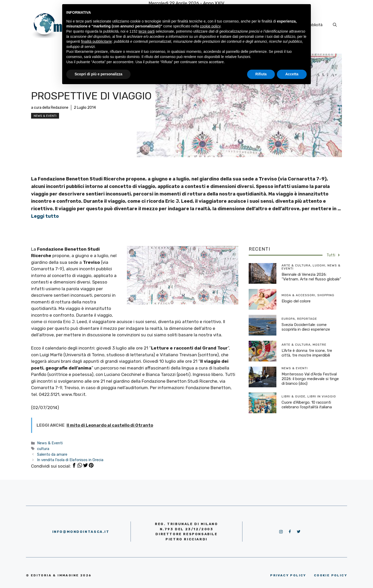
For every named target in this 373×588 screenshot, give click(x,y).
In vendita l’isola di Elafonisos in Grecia (70, 460)
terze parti (147, 31)
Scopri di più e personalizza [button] (98, 74)
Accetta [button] (292, 74)
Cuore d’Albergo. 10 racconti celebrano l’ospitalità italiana (307, 405)
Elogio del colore (296, 301)
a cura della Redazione (50, 108)
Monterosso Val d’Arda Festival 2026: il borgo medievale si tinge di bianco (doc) (310, 379)
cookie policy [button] (210, 26)
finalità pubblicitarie (96, 41)
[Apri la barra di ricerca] (335, 25)
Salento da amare (52, 454)
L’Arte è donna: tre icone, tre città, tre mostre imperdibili (307, 353)
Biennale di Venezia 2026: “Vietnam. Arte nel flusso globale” (311, 277)
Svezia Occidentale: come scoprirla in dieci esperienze (306, 327)
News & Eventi (45, 116)
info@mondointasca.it (81, 532)
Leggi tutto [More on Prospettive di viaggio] (45, 216)
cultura (43, 449)
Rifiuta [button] (261, 74)
